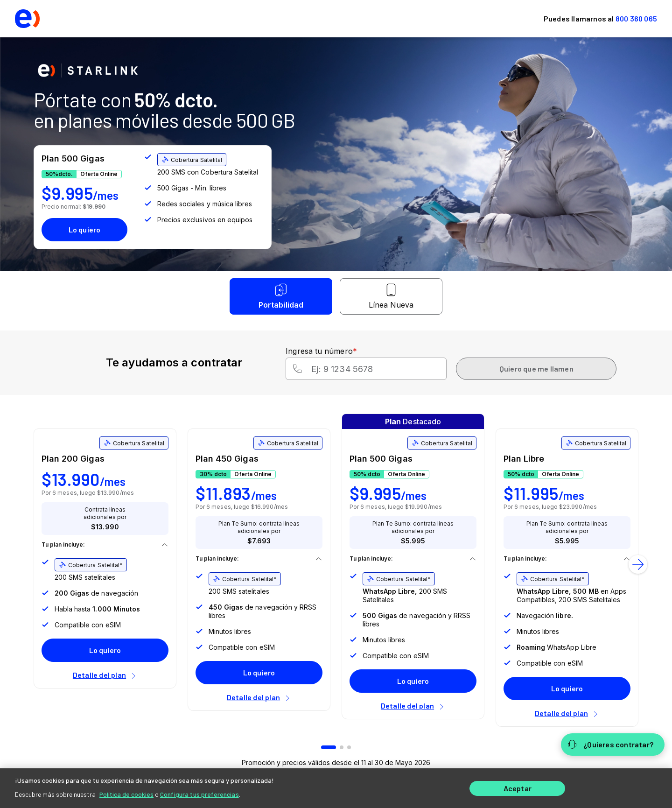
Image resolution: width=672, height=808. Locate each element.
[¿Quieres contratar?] (613, 745)
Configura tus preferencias (199, 794)
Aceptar (518, 788)
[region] (336, 788)
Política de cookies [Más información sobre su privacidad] (126, 794)
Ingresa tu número (321, 351)
